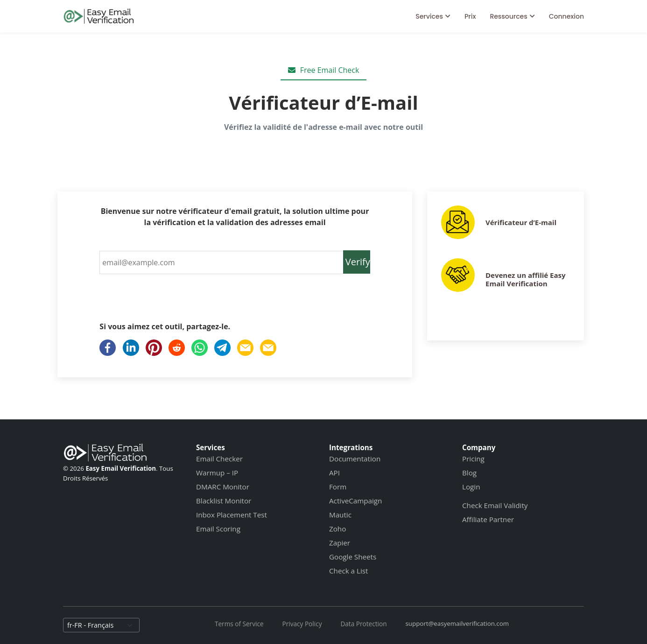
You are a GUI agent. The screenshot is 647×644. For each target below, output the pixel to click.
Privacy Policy (302, 624)
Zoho (338, 529)
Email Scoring (218, 529)
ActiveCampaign (355, 501)
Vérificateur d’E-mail (521, 222)
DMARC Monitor (223, 487)
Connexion (566, 16)
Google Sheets (353, 557)
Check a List (348, 571)
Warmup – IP (217, 473)
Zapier (340, 543)
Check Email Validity (495, 505)
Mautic (340, 515)
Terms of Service (239, 624)
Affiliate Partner (488, 519)
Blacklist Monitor (224, 501)
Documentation (355, 459)
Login (471, 487)
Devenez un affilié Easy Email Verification (526, 279)
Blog (469, 473)
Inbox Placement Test (232, 515)
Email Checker (219, 459)
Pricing (473, 459)
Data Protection (363, 624)
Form (338, 487)
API (334, 473)
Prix (470, 16)
